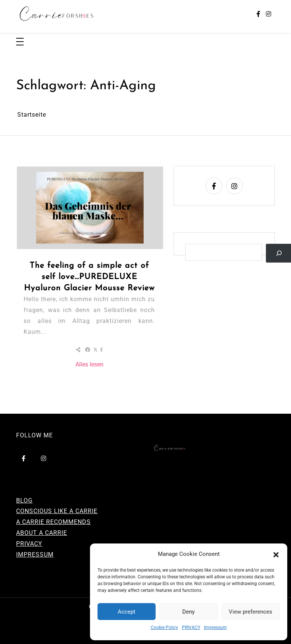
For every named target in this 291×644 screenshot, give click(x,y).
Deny (188, 612)
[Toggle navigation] (20, 42)
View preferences (250, 612)
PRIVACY (191, 627)
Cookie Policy (164, 627)
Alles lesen (89, 364)
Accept (127, 612)
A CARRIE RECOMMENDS (53, 522)
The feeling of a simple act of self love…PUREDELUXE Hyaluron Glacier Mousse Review (89, 277)
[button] (276, 554)
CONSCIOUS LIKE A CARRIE (57, 511)
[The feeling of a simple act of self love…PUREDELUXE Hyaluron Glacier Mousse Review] (90, 208)
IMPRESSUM (35, 555)
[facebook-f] (258, 14)
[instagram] (268, 14)
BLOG (24, 501)
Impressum (215, 627)
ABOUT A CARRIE (42, 533)
